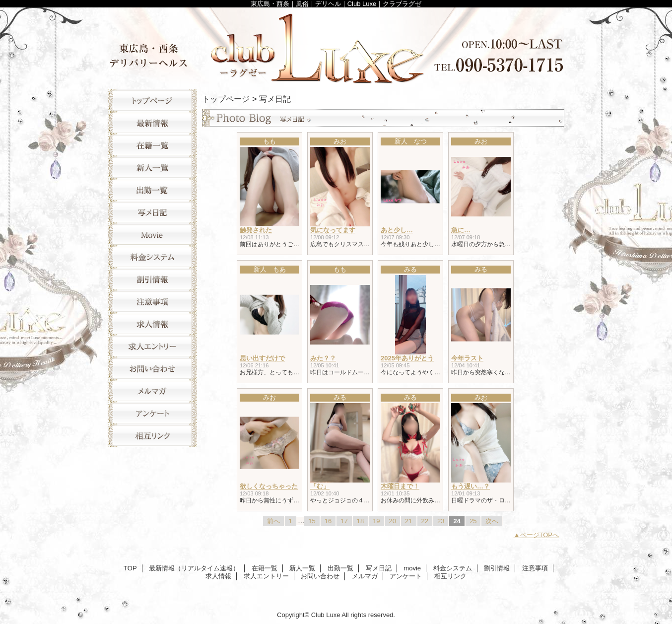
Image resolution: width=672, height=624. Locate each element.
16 (328, 521)
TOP (152, 101)
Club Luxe (336, 46)
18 (360, 521)
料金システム (152, 257)
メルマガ (152, 391)
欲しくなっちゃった (269, 486)
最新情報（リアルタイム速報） (152, 123)
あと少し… (397, 230)
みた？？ (323, 358)
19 (376, 521)
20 (393, 521)
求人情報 (152, 324)
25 (473, 521)
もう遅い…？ (470, 486)
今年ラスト (467, 358)
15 (312, 521)
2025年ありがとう (407, 358)
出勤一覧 (152, 190)
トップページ (226, 99)
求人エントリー (152, 346)
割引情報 (152, 279)
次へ (492, 521)
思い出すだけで (262, 358)
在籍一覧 (152, 145)
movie (152, 235)
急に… (461, 230)
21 (408, 521)
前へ (273, 521)
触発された (256, 230)
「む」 (320, 486)
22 (425, 521)
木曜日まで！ (400, 486)
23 (441, 521)
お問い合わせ (152, 369)
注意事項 (152, 302)
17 (344, 521)
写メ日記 (152, 212)
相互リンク (152, 436)
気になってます (333, 230)
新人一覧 (152, 168)
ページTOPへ (540, 535)
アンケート (152, 413)
